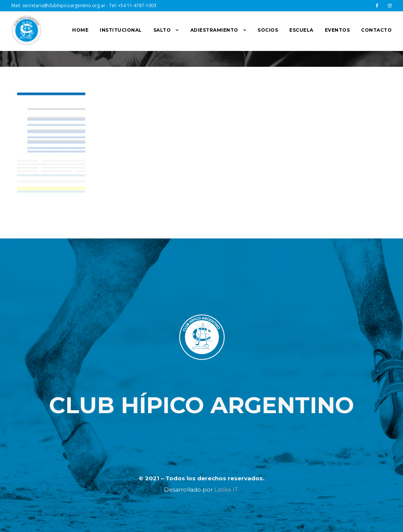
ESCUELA (301, 30)
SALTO (162, 30)
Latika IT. (227, 490)
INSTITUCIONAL (121, 30)
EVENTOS (337, 30)
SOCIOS (268, 30)
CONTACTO (376, 30)
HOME (80, 30)
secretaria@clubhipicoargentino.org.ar (64, 5)
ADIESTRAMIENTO (214, 30)
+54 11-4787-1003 (137, 5)
